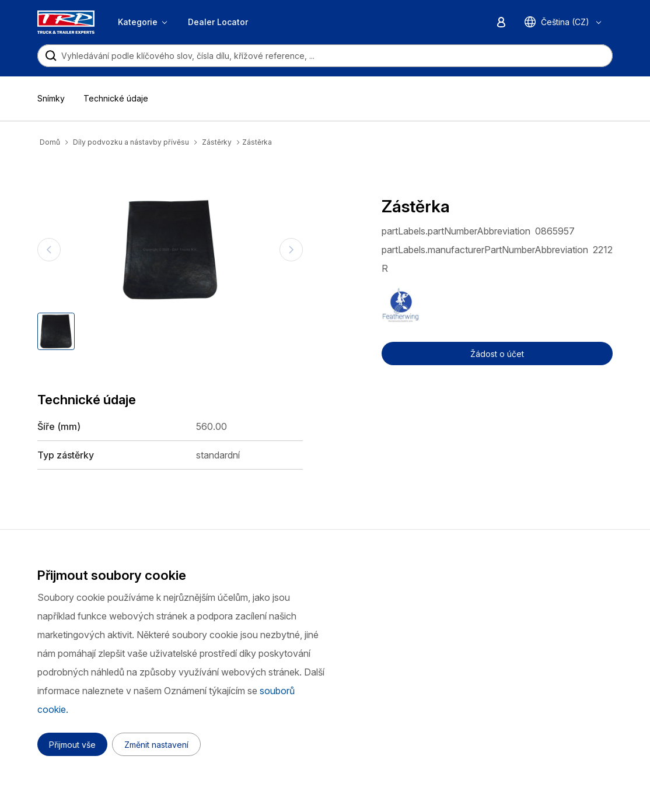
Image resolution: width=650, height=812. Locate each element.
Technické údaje (116, 98)
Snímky (51, 98)
